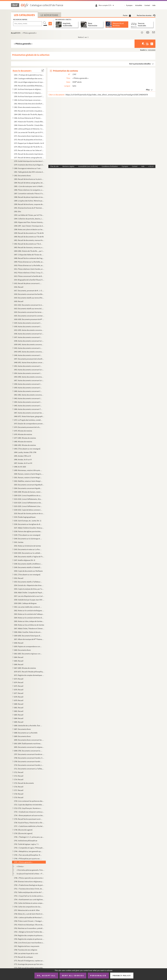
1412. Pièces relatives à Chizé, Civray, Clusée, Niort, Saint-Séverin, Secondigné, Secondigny (29, 273)
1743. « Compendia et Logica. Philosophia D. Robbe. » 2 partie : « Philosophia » (29, 848)
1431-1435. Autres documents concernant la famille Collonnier (29, 330)
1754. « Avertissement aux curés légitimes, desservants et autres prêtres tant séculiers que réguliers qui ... (29, 899)
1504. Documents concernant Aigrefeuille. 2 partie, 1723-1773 (28, 488)
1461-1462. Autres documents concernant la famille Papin (29, 395)
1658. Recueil (19, 643)
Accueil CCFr (16, 33)
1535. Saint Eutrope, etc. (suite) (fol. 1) (28, 521)
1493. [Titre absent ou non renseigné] (27, 449)
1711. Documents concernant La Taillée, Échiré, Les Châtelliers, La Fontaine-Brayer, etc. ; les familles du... (29, 769)
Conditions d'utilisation (110, 166)
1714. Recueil (19, 779)
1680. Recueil (19, 704)
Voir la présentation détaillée (140, 64)
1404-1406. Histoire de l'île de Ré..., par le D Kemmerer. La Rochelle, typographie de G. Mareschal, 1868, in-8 (29, 251)
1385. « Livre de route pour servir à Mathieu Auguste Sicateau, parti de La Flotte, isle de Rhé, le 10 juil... (29, 186)
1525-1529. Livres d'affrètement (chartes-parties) (28, 506)
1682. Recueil (19, 711)
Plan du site (54, 166)
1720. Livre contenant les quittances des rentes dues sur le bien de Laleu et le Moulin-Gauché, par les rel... (29, 801)
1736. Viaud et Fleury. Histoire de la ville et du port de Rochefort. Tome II (29, 823)
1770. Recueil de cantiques (23, 957)
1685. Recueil (19, 722)
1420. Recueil (19, 301)
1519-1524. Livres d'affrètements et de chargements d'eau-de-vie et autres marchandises (28, 503)
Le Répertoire (49, 15)
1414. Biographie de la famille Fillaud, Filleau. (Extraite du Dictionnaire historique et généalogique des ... (29, 280)
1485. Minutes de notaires (23, 442)
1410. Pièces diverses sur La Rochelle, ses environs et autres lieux (29, 265)
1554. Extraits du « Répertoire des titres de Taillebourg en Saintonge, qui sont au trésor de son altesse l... (29, 585)
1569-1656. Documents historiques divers (28, 636)
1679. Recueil (19, 700)
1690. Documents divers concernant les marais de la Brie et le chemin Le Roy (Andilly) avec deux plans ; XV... (29, 740)
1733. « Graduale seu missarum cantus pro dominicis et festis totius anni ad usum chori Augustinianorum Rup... (29, 812)
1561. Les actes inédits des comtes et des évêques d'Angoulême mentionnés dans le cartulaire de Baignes (28, 607)
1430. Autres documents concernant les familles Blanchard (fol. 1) (28, 326)
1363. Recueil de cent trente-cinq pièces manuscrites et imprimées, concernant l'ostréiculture (29, 111)
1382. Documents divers (22, 176)
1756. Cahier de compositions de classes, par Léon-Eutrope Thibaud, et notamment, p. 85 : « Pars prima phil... (28, 907)
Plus (148, 90)
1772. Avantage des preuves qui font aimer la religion (29, 964)
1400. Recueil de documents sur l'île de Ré (29, 237)
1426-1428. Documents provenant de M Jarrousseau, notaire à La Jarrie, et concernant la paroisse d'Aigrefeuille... (29, 319)
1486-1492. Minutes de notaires (25, 445)
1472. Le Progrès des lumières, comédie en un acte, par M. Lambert (28, 420)
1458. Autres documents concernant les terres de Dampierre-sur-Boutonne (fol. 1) (28, 384)
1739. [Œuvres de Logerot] (23, 833)
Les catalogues (24, 15)
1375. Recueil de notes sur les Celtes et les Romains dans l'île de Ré (29, 150)
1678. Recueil (19, 697)
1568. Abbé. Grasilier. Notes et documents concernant (28, 632)
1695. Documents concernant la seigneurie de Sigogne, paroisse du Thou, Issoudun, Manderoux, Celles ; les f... (29, 747)
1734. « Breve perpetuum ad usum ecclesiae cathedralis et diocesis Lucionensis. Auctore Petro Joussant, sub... (29, 815)
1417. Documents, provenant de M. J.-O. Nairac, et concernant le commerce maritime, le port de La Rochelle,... (29, 291)
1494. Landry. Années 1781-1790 (25, 452)
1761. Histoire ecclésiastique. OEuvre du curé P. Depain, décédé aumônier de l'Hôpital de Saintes (29, 925)
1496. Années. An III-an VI (23, 460)
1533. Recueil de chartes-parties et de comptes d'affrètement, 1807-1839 (29, 513)
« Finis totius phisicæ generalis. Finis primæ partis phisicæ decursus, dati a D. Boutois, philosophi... (31, 870)
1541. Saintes (19, 542)
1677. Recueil (19, 693)
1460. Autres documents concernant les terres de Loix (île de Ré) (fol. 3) (28, 391)
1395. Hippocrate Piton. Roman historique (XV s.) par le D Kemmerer (29, 222)
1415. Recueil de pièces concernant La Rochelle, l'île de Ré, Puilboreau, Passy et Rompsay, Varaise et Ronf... (28, 283)
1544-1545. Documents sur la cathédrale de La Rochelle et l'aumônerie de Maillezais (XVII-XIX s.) (28, 553)
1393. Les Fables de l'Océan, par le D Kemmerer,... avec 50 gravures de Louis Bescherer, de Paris (29, 215)
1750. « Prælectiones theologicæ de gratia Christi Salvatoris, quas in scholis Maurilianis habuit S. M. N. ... (29, 885)
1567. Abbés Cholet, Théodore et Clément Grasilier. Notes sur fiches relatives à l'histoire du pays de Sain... (29, 628)
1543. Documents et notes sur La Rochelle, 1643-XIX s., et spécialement (28, 549)
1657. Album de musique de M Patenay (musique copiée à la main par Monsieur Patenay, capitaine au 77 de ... (29, 639)
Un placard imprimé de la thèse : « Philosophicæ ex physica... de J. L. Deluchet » (31, 874)
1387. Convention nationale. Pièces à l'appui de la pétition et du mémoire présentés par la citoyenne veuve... (29, 193)
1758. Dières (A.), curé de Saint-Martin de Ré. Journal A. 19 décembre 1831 (29, 914)
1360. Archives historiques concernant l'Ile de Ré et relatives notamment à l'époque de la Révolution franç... (28, 100)
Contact (147, 5)
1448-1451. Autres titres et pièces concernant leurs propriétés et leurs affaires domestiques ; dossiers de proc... (29, 362)
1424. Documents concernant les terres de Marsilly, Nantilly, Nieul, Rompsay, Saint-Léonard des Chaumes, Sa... (29, 312)
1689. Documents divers (22, 736)
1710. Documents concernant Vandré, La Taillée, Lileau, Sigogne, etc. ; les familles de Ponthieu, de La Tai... (29, 765)
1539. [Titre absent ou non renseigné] (27, 535)
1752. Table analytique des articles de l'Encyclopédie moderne (29, 892)
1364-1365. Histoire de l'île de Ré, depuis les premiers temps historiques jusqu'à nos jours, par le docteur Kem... (29, 114)
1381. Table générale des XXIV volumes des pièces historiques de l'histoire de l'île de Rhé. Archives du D (29, 172)
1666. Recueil (19, 664)
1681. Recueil (19, 708)
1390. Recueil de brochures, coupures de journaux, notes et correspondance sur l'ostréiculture (29, 204)
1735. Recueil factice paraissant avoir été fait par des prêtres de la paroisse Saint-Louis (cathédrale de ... (28, 819)
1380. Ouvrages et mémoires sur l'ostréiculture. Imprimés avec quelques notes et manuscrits (28, 168)
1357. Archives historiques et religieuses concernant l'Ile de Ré (28, 89)
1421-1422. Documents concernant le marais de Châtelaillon (29, 305)
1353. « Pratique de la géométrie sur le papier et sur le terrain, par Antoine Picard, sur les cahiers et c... (29, 75)
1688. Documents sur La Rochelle (26, 733)
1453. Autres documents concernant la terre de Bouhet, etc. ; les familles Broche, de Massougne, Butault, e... (29, 370)
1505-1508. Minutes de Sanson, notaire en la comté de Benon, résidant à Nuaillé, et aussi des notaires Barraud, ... (28, 492)
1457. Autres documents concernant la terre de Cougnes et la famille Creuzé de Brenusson (29, 380)
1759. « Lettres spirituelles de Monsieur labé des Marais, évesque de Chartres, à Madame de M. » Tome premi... (29, 917)
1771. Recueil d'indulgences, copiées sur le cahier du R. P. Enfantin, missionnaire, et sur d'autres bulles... (29, 961)
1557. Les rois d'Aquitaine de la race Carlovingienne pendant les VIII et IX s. (29, 596)
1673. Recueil (19, 679)
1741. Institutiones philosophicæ (26, 841)
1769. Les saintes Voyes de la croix (26, 953)
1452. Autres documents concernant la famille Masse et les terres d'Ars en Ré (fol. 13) (28, 366)
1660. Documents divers (22, 650)
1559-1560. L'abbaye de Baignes (25, 603)
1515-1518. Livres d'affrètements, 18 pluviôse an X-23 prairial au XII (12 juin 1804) (28, 499)
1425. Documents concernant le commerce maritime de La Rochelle (29, 316)
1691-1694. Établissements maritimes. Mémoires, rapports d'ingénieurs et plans (28, 743)
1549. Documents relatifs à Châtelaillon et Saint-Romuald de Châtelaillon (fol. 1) (28, 567)
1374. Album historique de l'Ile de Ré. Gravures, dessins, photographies (29, 147)
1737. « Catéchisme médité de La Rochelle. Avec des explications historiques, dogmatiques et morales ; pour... (29, 826)
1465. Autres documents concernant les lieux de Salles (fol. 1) (28, 406)
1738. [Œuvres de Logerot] (23, 830)
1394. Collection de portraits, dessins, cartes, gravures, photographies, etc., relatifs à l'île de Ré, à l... (29, 219)
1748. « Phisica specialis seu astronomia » (29, 878)
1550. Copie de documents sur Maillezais (28, 571)
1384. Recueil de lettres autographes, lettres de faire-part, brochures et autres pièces (29, 183)
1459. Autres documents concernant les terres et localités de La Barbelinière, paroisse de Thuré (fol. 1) (28, 388)
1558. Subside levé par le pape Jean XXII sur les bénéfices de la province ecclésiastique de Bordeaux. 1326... (29, 600)
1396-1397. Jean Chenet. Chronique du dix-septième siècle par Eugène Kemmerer (29, 226)
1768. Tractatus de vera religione (26, 950)
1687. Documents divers (22, 729)
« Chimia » (20, 866)
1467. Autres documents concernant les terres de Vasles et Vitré (29, 413)
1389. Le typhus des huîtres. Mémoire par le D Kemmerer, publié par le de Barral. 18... (29, 201)
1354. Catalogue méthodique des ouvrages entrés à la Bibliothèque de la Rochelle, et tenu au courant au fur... (29, 78)
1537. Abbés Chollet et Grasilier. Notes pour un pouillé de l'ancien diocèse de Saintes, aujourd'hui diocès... (29, 528)
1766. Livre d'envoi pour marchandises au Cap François (29, 943)
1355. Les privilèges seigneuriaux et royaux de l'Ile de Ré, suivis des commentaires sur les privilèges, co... (29, 82)
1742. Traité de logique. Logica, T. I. (26, 844)
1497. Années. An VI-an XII (23, 463)
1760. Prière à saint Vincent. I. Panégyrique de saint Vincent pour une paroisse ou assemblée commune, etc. (29, 921)
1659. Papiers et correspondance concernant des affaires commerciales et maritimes (28, 646)
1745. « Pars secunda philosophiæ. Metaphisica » (28, 855)
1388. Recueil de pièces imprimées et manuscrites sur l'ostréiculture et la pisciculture (29, 197)
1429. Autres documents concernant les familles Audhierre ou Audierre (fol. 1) (28, 323)
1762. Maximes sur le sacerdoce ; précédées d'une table (29, 928)
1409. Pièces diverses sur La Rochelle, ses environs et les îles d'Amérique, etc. (29, 262)
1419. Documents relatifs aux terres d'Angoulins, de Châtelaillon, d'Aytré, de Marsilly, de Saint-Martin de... (29, 298)
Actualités (139, 5)
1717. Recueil (19, 790)
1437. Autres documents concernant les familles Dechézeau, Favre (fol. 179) (28, 337)
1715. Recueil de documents (24, 783)
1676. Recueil (19, 690)
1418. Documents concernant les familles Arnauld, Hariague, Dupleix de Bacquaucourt (29, 294)
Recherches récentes (146, 15)
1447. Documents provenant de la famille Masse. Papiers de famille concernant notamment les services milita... (29, 359)
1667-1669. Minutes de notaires (25, 668)
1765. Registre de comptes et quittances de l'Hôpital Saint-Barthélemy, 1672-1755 (29, 939)
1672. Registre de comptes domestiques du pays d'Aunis (29, 675)
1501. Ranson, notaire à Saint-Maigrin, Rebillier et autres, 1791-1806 (28, 477)
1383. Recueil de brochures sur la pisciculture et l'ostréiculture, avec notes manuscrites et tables (29, 179)
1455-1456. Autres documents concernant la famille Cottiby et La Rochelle (29, 377)
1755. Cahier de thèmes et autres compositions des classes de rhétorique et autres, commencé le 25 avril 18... (29, 903)
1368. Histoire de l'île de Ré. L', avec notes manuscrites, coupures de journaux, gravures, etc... (29, 125)
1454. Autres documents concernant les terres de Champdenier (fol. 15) (28, 373)
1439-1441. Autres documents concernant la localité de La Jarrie (29, 344)
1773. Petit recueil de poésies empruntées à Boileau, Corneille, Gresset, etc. (29, 968)
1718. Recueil (19, 794)
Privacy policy (122, 976)
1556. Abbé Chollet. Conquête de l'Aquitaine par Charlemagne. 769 (29, 593)
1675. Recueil (19, 686)
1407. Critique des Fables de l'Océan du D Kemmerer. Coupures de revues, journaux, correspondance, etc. (29, 255)
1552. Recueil (19, 578)
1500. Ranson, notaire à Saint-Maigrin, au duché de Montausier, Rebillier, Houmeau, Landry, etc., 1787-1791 (29, 474)
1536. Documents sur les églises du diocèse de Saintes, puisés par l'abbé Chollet (28, 524)
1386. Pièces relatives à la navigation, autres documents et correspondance (29, 190)
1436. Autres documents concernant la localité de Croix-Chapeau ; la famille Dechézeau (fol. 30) (29, 334)
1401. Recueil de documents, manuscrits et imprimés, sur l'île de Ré (29, 240)
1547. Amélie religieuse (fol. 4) (25, 560)
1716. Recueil (19, 787)
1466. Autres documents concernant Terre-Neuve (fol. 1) (28, 409)
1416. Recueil (19, 287)
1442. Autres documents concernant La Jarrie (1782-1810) (28, 348)
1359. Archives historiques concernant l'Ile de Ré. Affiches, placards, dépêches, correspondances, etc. (29, 96)
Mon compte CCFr (107, 5)
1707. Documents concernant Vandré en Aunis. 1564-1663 (29, 754)
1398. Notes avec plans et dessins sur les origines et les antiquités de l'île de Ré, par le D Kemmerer (29, 229)
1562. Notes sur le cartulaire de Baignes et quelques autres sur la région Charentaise (29, 610)
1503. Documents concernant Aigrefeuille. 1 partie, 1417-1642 (29, 485)
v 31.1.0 (151, 166)
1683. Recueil (19, 715)
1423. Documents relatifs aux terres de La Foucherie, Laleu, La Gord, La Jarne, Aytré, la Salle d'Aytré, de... (29, 309)
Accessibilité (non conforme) (88, 166)
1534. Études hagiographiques (25, 517)
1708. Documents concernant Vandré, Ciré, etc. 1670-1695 (29, 758)
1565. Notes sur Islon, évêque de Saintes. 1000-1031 (29, 621)
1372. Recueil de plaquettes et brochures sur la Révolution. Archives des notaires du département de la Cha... (29, 140)
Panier (127, 15)
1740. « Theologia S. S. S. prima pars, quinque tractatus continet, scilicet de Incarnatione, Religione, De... (29, 837)
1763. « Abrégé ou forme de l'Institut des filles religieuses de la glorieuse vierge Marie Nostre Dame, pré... (29, 932)
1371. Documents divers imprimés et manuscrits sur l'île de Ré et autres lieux (29, 136)
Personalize (98, 975)
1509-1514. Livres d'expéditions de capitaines (28, 495)
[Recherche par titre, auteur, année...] (28, 24)
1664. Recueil (19, 657)
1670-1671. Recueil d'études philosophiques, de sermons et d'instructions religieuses (29, 672)
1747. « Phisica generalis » (23, 862)
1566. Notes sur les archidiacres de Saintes (29, 625)
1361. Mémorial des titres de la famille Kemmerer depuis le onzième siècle (29, 104)
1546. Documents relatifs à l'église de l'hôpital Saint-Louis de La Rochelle (29, 557)
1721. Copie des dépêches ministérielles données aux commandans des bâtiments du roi (29, 805)
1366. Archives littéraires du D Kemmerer (28, 118)
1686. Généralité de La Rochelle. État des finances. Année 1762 (28, 726)
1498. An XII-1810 (20, 467)
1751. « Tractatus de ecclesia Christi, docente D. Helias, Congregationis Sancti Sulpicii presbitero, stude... (29, 889)
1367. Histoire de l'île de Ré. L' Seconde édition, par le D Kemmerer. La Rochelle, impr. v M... (29, 122)
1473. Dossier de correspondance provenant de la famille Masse (29, 424)
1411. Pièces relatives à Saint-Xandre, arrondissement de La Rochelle (29, 269)
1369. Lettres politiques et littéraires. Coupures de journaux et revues (29, 129)
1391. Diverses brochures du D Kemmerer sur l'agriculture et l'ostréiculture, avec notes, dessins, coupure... (29, 208)
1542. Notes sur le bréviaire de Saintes (27, 546)
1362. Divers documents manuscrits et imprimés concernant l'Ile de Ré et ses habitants (28, 107)
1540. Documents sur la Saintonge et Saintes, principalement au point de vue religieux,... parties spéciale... (28, 539)
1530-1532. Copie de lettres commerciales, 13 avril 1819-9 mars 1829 (28, 510)
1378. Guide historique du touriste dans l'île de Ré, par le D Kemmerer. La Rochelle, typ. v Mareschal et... (29, 161)
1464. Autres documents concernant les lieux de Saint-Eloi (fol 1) (28, 402)
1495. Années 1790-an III (22, 456)
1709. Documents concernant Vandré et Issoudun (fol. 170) (28, 761)
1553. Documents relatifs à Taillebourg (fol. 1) (28, 582)
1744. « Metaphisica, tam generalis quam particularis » (28, 851)
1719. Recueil (19, 797)
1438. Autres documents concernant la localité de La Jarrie (29, 341)
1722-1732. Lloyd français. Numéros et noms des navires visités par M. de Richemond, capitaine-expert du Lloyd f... (28, 808)
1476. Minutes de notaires (23, 434)
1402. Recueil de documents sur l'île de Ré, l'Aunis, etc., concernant (28, 244)
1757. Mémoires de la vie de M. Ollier (27, 910)
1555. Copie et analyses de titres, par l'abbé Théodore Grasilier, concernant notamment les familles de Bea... (29, 589)
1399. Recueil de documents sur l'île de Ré (29, 233)
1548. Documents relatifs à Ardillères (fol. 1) (28, 564)
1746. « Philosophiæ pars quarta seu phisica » (28, 859)
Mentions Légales (68, 166)
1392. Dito (17, 211)
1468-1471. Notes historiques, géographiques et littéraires (29, 416)
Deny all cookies (73, 975)
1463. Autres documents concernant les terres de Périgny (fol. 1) (28, 398)
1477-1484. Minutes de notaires (25, 438)
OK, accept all (46, 975)
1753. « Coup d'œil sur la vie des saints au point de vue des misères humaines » (29, 896)
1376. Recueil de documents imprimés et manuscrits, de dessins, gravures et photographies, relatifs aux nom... (29, 154)
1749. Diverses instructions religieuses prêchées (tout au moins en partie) (29, 881)
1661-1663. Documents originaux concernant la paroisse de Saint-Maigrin (28, 654)
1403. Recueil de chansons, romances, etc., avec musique (29, 247)
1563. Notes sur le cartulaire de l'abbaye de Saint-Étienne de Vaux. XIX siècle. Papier (29, 614)
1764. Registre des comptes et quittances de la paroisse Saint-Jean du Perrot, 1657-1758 (29, 935)
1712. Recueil (19, 772)
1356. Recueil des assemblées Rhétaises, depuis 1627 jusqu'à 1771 (29, 86)
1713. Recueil (19, 776)
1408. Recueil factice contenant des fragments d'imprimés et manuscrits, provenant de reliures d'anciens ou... (29, 258)
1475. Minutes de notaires (23, 431)
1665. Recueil (19, 661)
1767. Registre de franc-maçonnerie (27, 946)
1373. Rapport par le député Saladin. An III (29, 143)
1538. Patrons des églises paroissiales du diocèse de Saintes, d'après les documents (28, 531)
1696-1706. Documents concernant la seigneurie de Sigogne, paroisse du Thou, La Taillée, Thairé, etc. (28, 751)
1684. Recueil (19, 718)
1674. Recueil (19, 682)
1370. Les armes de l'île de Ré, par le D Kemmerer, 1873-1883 (29, 132)
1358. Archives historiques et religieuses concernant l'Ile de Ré (28, 93)
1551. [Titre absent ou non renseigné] (27, 575)
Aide (154, 5)
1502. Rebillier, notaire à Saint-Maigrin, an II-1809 (28, 481)
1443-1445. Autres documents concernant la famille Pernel (29, 352)
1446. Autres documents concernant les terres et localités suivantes (28, 355)
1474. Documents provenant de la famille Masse (28, 427)
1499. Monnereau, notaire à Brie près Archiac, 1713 (28, 470)
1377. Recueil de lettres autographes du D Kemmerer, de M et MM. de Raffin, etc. (29, 158)
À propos (129, 5)
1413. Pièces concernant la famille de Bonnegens (29, 276)
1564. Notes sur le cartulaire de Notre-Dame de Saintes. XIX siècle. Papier (29, 618)
